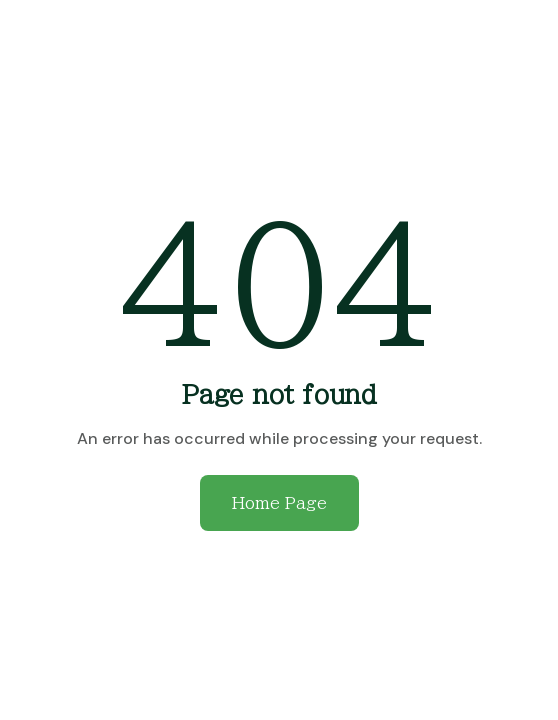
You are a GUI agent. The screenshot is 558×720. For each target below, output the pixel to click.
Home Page (279, 503)
